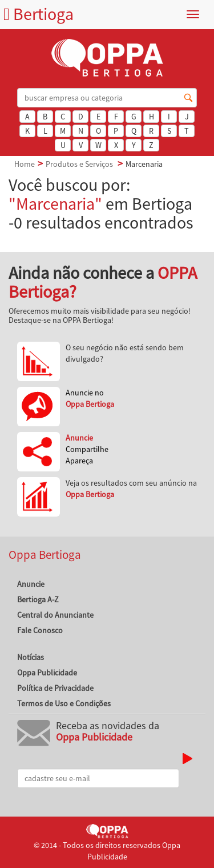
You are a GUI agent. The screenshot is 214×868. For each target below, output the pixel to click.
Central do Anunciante (55, 615)
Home (25, 164)
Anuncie (31, 584)
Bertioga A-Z (38, 599)
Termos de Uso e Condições (64, 703)
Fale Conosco (40, 630)
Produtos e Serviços (79, 164)
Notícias (31, 657)
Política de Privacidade (55, 688)
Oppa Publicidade (47, 673)
